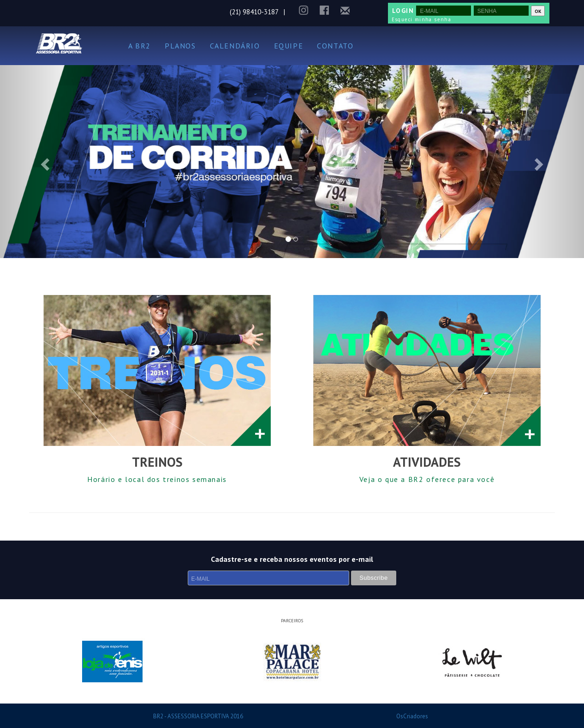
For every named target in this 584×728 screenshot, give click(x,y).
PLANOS (180, 46)
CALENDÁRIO (235, 46)
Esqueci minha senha (422, 19)
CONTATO (335, 46)
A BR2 (140, 46)
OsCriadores (412, 716)
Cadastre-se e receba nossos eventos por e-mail (292, 559)
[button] (44, 161)
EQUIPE (289, 46)
